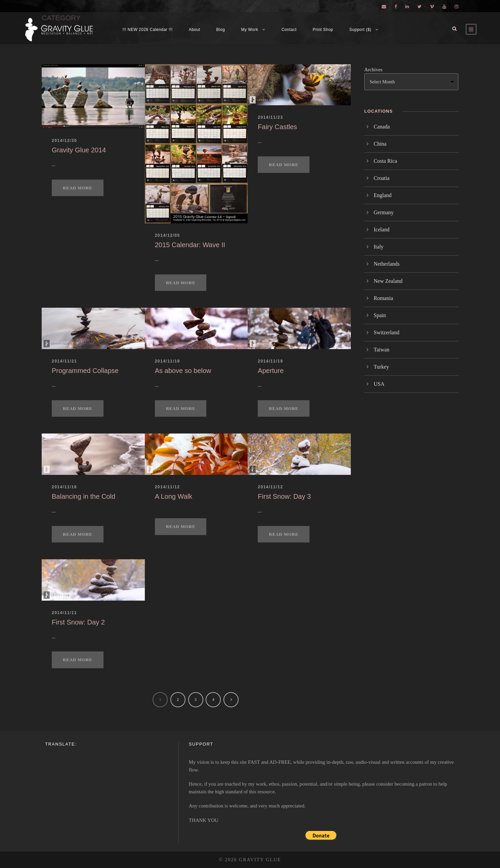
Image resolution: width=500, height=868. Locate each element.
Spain (380, 315)
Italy (379, 247)
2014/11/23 (270, 117)
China (380, 144)
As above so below (183, 371)
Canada (382, 127)
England (383, 195)
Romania (383, 298)
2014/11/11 (64, 613)
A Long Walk (174, 496)
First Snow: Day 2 (78, 622)
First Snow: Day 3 (284, 496)
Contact (289, 30)
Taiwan (382, 350)
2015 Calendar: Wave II (190, 245)
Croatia (382, 178)
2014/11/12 (168, 487)
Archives (373, 70)
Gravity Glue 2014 (79, 150)
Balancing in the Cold (84, 496)
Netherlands (387, 264)
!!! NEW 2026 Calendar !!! (147, 30)
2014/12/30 (64, 141)
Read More (78, 188)
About (195, 30)
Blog (221, 30)
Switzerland (386, 332)
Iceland (382, 230)
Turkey (381, 367)
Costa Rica (385, 161)
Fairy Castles (277, 127)
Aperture (271, 371)
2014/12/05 (168, 235)
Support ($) (361, 30)
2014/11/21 (64, 361)
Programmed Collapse (85, 371)
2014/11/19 (168, 361)
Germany (384, 212)
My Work (250, 30)
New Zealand (388, 281)
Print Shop (323, 30)
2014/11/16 (64, 487)
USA (379, 384)
